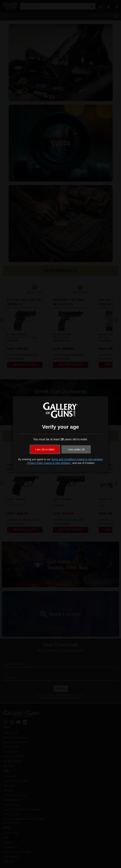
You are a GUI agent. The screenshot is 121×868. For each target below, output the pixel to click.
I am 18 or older (45, 449)
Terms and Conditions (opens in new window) (77, 459)
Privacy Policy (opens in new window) (49, 463)
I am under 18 (76, 449)
